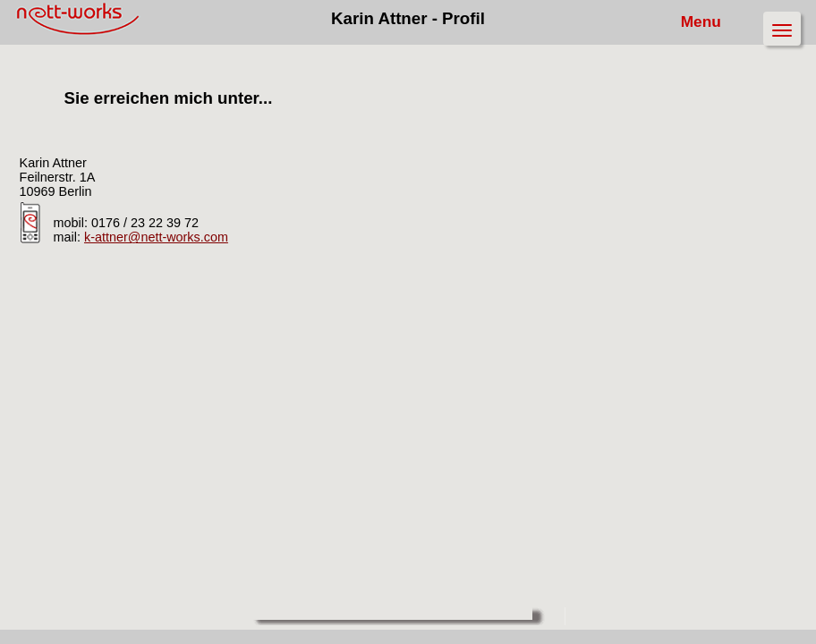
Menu (707, 21)
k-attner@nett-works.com (156, 237)
